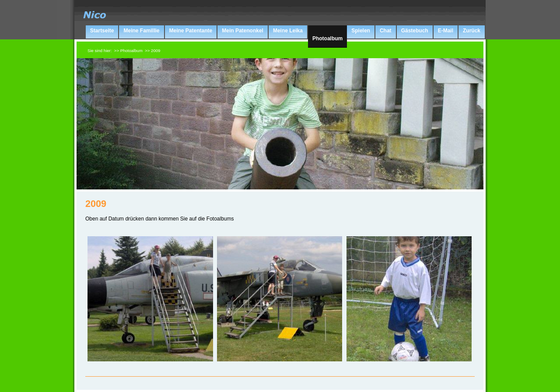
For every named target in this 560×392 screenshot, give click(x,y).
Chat (386, 31)
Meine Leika (288, 31)
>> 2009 (152, 51)
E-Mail (446, 31)
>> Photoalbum (128, 51)
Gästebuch (415, 31)
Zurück (472, 31)
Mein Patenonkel (243, 31)
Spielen (361, 31)
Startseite (102, 31)
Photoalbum (327, 38)
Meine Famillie (141, 31)
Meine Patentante (191, 31)
